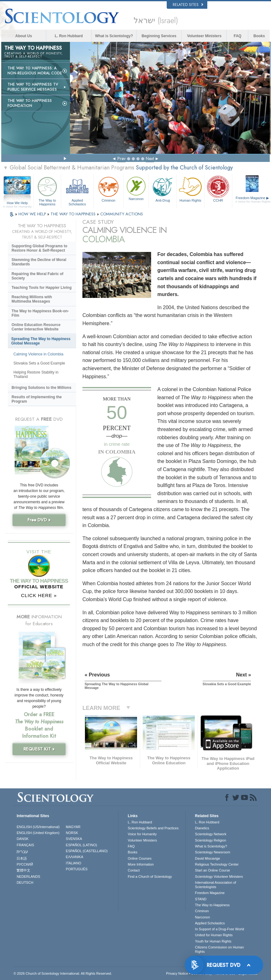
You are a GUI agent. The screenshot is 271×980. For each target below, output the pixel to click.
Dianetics (202, 828)
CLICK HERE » (39, 595)
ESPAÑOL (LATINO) (81, 845)
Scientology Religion (211, 840)
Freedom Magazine (253, 200)
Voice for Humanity (142, 834)
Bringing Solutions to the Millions (41, 388)
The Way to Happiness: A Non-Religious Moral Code (35, 71)
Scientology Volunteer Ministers (219, 877)
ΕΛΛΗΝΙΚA (75, 857)
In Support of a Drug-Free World (220, 929)
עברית (22, 852)
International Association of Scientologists (216, 885)
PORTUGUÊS (77, 869)
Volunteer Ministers (204, 36)
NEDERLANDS (28, 877)
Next (150, 158)
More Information (141, 864)
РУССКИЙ (25, 864)
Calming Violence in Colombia (38, 354)
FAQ (237, 36)
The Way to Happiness (47, 190)
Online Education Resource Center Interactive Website (36, 327)
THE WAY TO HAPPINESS (74, 214)
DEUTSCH (25, 882)
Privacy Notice (177, 973)
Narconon (136, 188)
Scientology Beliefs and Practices (153, 828)
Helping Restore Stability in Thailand (36, 374)
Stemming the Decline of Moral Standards (39, 262)
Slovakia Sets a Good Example (39, 363)
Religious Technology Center (217, 864)
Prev (121, 158)
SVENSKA (74, 839)
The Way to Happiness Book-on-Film (40, 313)
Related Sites (188, 5)
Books (259, 36)
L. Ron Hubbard (69, 36)
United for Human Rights (214, 935)
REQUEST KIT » (39, 749)
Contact (134, 870)
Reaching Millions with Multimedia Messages (32, 299)
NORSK (72, 833)
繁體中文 (23, 870)
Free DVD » (39, 520)
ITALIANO (74, 863)
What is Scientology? (114, 36)
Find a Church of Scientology (150, 877)
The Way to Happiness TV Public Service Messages (33, 87)
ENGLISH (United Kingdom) (38, 833)
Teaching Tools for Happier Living (42, 288)
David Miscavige (208, 858)
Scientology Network (211, 834)
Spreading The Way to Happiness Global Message (41, 341)
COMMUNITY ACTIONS (122, 214)
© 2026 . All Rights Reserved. (63, 973)
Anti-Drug (163, 189)
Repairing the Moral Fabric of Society (37, 276)
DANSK (22, 839)
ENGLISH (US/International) (38, 827)
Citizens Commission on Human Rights (220, 949)
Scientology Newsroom (213, 852)
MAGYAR (73, 827)
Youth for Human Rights (213, 941)
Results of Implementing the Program (37, 399)
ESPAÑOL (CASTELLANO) (87, 851)
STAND (201, 899)
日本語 (22, 858)
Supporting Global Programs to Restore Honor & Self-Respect (39, 248)
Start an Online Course (213, 870)
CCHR (218, 189)
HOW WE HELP (33, 214)
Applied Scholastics (77, 190)
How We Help (17, 203)
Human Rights (190, 189)
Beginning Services (159, 36)
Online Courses (140, 858)
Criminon (108, 189)
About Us (24, 36)
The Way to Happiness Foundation (30, 103)
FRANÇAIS (25, 845)
